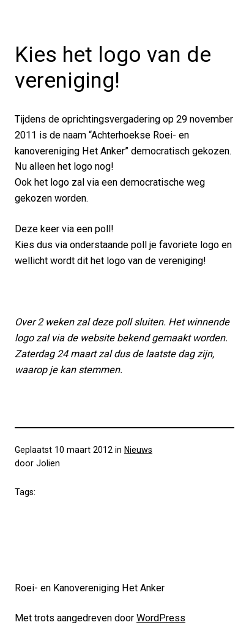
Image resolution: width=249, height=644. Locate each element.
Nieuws (138, 450)
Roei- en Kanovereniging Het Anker (90, 588)
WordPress (161, 618)
